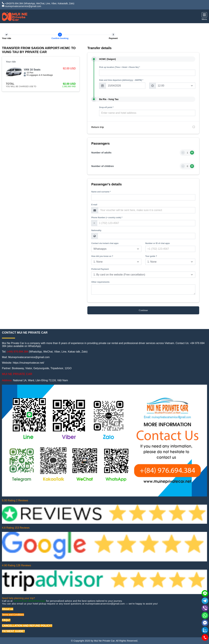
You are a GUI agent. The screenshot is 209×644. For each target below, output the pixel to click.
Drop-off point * (106, 107)
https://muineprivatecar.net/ (28, 363)
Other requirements (100, 282)
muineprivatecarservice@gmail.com (23, 6)
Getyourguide (41, 368)
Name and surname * (101, 192)
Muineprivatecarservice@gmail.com (29, 357)
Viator (29, 368)
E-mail (94, 205)
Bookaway (18, 368)
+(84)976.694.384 (14, 3)
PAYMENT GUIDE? (13, 631)
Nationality (96, 230)
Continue (143, 310)
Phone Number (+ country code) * (107, 218)
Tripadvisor (57, 368)
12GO (68, 368)
